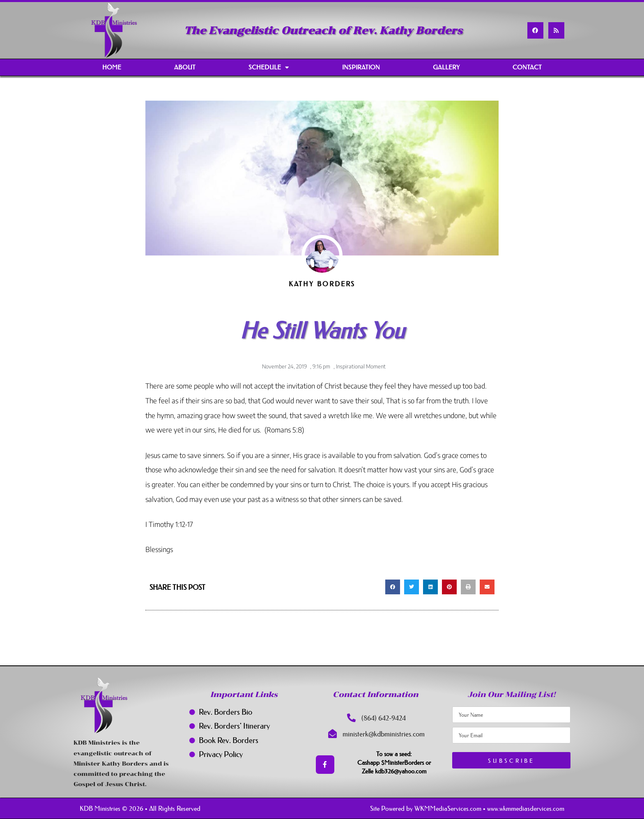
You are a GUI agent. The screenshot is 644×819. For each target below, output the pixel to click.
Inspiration (361, 67)
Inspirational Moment (361, 366)
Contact (527, 67)
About (185, 67)
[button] (393, 587)
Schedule (269, 68)
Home (112, 67)
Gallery (446, 67)
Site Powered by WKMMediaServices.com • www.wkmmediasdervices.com (467, 808)
